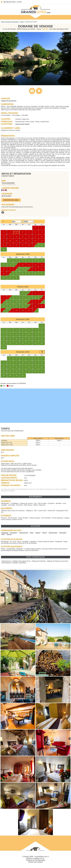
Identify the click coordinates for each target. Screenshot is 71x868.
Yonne (22, 22)
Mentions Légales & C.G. (35, 858)
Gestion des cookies (35, 862)
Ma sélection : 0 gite (13, 2)
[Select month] (17, 222)
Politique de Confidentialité (35, 860)
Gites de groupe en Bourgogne (10, 22)
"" (5, 533)
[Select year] (29, 222)
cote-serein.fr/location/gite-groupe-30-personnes (17, 207)
